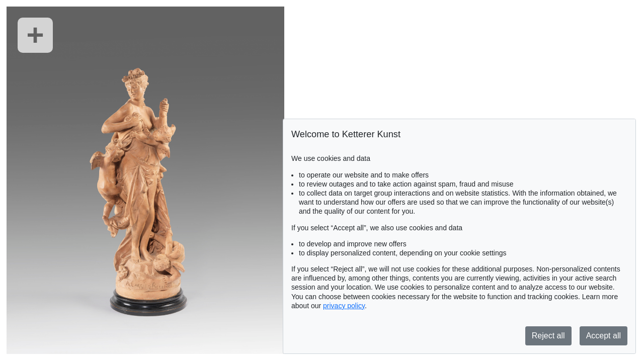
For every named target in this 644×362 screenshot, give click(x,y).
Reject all (548, 336)
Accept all (603, 336)
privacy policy (344, 306)
